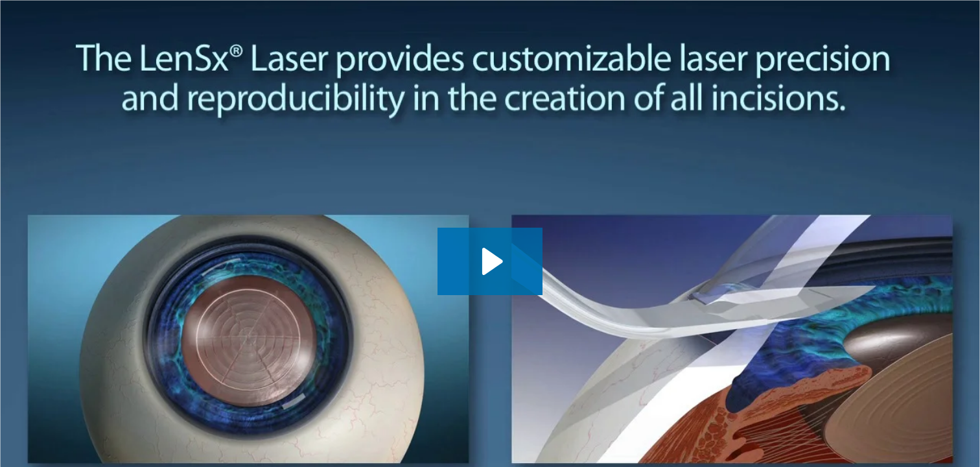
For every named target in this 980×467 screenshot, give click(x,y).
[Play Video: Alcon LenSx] (490, 261)
